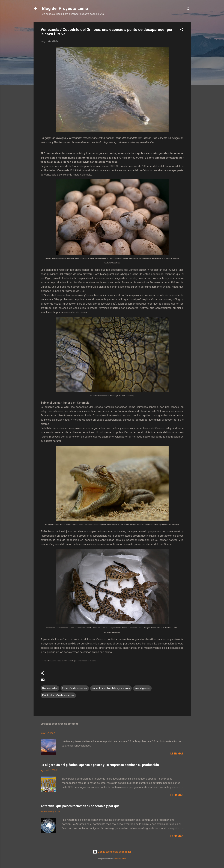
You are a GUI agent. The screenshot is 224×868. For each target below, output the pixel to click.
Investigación (142, 688)
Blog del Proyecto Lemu (65, 8)
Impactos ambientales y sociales (111, 688)
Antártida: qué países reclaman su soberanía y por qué (80, 806)
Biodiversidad (50, 688)
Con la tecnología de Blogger (112, 852)
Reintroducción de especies (58, 695)
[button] (181, 30)
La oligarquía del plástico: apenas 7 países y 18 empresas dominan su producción (100, 765)
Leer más (177, 754)
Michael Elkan (120, 859)
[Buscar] (189, 10)
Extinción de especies (75, 688)
